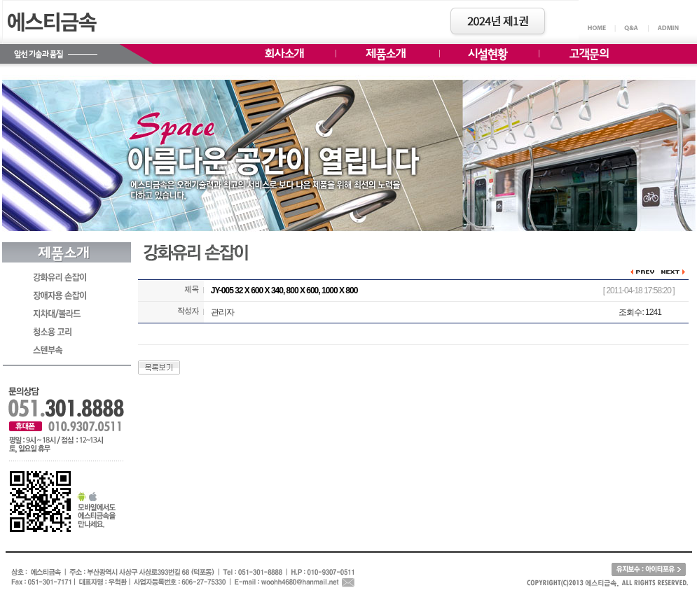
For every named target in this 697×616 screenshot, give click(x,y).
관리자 (222, 312)
